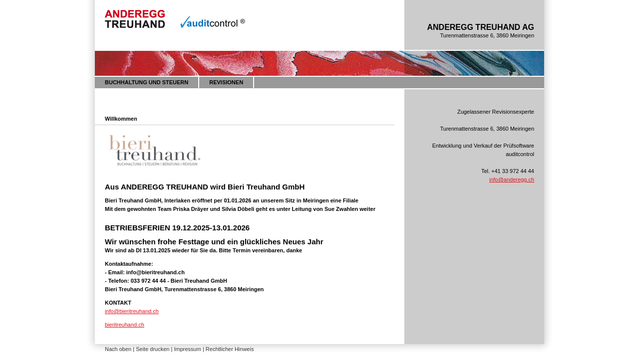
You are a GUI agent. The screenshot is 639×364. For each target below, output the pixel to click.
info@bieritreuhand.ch (132, 311)
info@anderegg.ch (512, 180)
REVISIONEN (226, 82)
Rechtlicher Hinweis (230, 349)
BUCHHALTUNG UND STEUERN (147, 82)
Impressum (187, 349)
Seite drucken (153, 349)
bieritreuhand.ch (125, 325)
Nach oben (118, 349)
